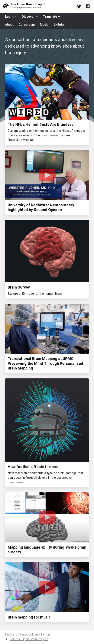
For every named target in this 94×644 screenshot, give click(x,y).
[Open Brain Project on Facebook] (88, 6)
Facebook (27, 635)
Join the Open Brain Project (26, 639)
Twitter (45, 635)
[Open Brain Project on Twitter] (79, 6)
